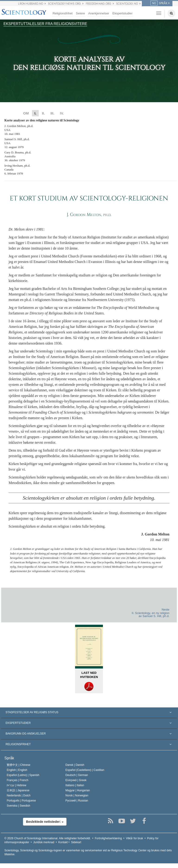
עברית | (16, 785)
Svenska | (18, 806)
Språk (9, 758)
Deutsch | (77, 775)
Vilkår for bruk (134, 838)
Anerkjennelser (99, 13)
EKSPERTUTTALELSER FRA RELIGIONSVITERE (45, 24)
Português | (21, 801)
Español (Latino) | (23, 775)
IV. (62, 113)
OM (26, 113)
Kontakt (63, 842)
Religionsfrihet (63, 13)
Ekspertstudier (122, 13)
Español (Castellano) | (85, 770)
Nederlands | (19, 795)
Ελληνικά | (76, 780)
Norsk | (77, 795)
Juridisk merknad (44, 842)
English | (17, 770)
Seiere (80, 13)
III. (52, 113)
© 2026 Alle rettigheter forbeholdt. (48, 838)
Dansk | (75, 765)
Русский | (77, 801)
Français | (17, 780)
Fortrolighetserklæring (108, 838)
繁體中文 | (19, 765)
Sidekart (76, 842)
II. (43, 113)
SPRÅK (159, 3)
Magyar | (78, 790)
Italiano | (75, 785)
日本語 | (18, 790)
